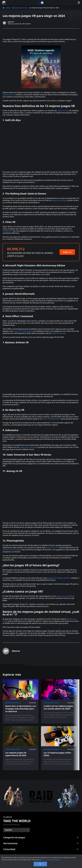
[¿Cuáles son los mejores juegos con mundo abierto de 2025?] (59, 701)
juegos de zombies (59, 200)
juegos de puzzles (59, 333)
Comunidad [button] (9, 849)
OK (40, 864)
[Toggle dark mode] (40, 3)
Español (8, 830)
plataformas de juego (11, 550)
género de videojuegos (51, 419)
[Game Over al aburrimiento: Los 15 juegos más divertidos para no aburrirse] (21, 701)
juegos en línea (63, 111)
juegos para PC (9, 95)
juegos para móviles (64, 596)
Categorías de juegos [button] (14, 837)
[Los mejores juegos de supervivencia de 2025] (21, 748)
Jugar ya (67, 252)
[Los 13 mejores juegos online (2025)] (59, 748)
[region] (41, 861)
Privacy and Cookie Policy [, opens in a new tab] (51, 860)
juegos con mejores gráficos (59, 578)
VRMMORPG (7, 231)
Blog (8, 8)
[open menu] (79, 3)
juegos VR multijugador (23, 331)
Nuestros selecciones (19, 8)
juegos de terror (52, 547)
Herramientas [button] (10, 843)
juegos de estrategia (28, 447)
